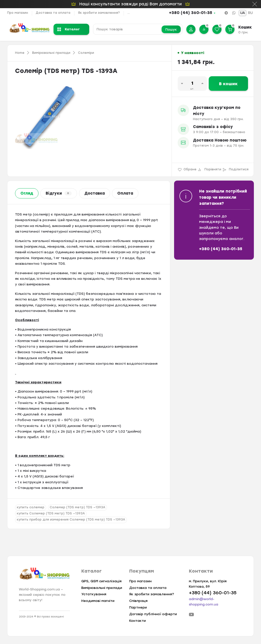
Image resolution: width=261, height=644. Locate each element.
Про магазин (18, 13)
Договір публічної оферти (153, 614)
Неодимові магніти (98, 601)
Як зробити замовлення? (99, 13)
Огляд (27, 193)
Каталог (69, 29)
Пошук (171, 29)
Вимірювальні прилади (51, 53)
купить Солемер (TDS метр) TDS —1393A (51, 513)
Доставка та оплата (53, 13)
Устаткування (94, 594)
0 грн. (243, 32)
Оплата (125, 193)
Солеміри (86, 53)
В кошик (228, 84)
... (129, 13)
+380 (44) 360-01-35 (191, 13)
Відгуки (59, 193)
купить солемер (31, 507)
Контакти (138, 621)
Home (20, 53)
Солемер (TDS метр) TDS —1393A (77, 507)
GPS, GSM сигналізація (101, 581)
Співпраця (138, 601)
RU (250, 13)
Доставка (95, 193)
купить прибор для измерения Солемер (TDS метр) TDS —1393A (71, 520)
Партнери (138, 607)
